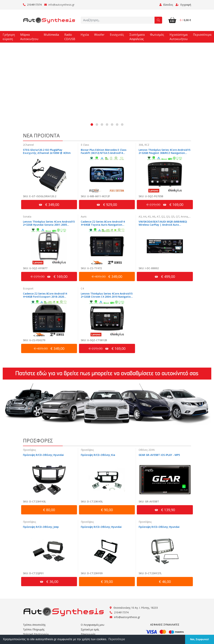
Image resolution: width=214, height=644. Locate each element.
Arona (184, 217)
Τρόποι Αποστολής (34, 625)
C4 (82, 289)
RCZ (147, 145)
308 (141, 145)
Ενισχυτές (117, 35)
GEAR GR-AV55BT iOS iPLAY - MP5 (159, 455)
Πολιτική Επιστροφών (36, 634)
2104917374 (32, 5)
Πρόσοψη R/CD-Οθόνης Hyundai (43, 455)
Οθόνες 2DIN (147, 450)
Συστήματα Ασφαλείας (137, 37)
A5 (149, 217)
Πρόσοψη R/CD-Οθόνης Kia (98, 455)
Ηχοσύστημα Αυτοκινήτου (179, 37)
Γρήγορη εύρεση (9, 37)
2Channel (28, 145)
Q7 (178, 217)
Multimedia (51, 35)
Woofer (99, 35)
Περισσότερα (202, 35)
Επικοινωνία (88, 634)
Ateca (193, 217)
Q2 (163, 217)
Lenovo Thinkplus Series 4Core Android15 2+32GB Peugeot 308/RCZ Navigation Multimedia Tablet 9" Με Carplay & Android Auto (164, 155)
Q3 (168, 217)
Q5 (173, 217)
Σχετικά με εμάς (90, 629)
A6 (154, 217)
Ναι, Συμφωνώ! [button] (200, 639)
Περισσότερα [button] (117, 639)
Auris (84, 217)
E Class (85, 145)
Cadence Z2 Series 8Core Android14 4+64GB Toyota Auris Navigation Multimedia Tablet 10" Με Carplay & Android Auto (104, 226)
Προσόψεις (29, 450)
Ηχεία (85, 35)
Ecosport (28, 289)
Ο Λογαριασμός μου (93, 625)
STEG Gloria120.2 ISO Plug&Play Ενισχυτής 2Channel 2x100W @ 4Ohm (47, 152)
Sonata (27, 217)
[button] (92, 125)
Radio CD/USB (70, 37)
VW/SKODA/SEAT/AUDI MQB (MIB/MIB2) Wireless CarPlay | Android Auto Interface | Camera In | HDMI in (163, 225)
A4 (145, 217)
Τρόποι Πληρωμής (34, 629)
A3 (140, 217)
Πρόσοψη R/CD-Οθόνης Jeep (41, 527)
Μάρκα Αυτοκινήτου (29, 37)
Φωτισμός (157, 35)
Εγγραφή (183, 5)
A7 (158, 217)
